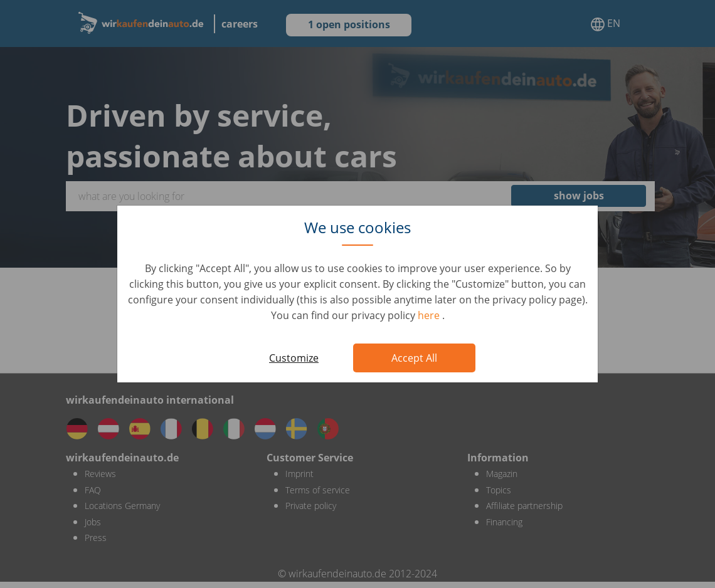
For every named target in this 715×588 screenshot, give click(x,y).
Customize (294, 358)
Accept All (414, 358)
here (430, 315)
